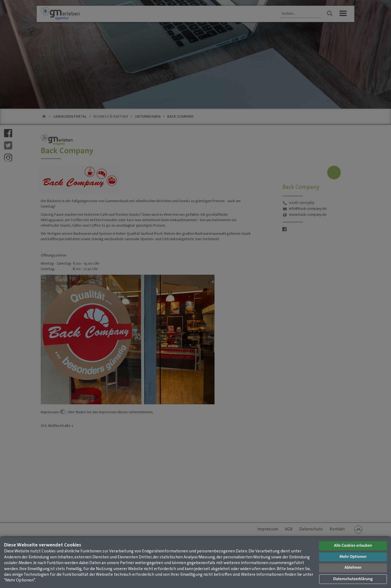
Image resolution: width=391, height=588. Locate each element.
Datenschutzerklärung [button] (353, 579)
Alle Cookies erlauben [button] (353, 546)
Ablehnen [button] (353, 568)
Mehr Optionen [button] (353, 557)
